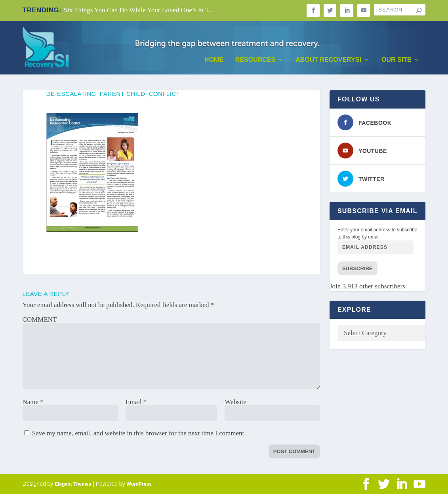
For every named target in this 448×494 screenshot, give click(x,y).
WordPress (139, 484)
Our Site (397, 60)
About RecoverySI (328, 60)
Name (33, 402)
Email (136, 402)
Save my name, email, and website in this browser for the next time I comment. (139, 433)
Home (214, 60)
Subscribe (357, 268)
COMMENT (40, 319)
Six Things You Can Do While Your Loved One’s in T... (139, 10)
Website (235, 402)
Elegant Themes (73, 484)
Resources (255, 60)
